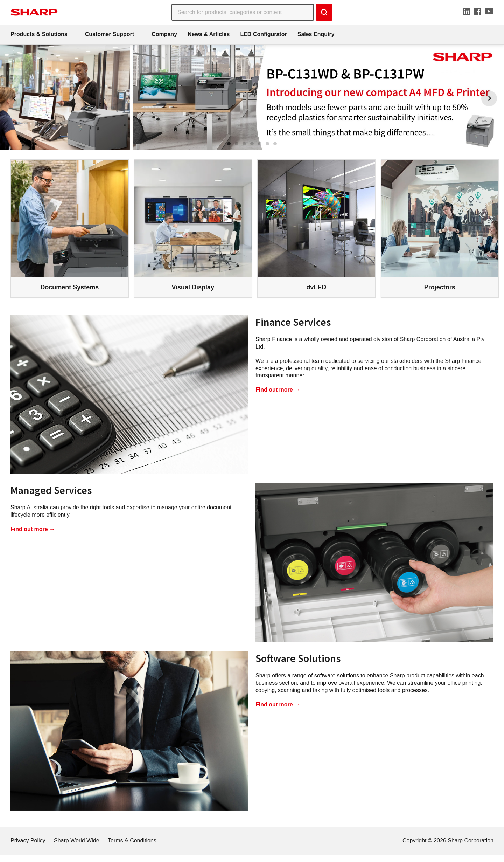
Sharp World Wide (77, 840)
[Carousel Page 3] (244, 144)
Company (164, 34)
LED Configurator (263, 34)
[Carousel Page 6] (267, 144)
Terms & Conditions (132, 840)
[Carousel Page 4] (252, 144)
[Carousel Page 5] (260, 144)
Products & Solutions (39, 34)
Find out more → (278, 390)
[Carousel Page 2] (237, 144)
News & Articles (209, 34)
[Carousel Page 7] (275, 144)
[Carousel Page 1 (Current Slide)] (229, 144)
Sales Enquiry (316, 34)
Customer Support (110, 34)
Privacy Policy (28, 840)
